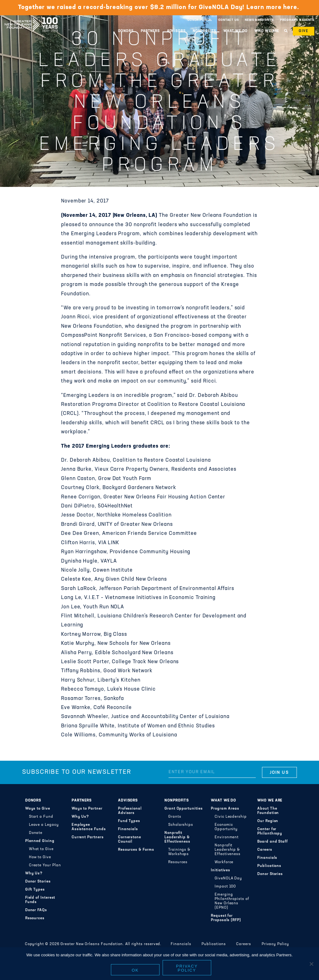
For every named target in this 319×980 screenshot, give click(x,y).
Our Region (268, 821)
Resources (35, 918)
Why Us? (34, 873)
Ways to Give (38, 809)
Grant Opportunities (184, 809)
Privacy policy (187, 968)
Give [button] (304, 31)
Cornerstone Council (130, 840)
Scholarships (181, 825)
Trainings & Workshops (179, 852)
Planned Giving (40, 841)
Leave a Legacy (44, 825)
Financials (128, 829)
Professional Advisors (130, 811)
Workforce (224, 862)
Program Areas (225, 809)
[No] (311, 964)
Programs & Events (297, 20)
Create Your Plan (45, 865)
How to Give (40, 857)
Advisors (176, 31)
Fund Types (129, 821)
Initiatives (221, 870)
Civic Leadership (231, 817)
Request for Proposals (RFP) (226, 918)
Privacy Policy (275, 944)
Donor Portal (200, 20)
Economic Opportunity (226, 827)
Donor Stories (38, 882)
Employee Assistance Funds (89, 827)
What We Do (236, 31)
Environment (227, 837)
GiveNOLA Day (228, 878)
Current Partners (88, 837)
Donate (36, 833)
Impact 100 (225, 887)
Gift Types (35, 890)
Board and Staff (273, 842)
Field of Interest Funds (40, 900)
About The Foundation (268, 811)
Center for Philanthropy (270, 831)
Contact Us (229, 20)
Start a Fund (41, 817)
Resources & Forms (136, 850)
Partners (150, 31)
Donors (126, 31)
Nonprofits (205, 31)
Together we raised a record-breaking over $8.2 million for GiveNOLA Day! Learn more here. (159, 7)
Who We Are (267, 31)
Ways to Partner (87, 809)
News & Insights (259, 20)
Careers (265, 850)
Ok (135, 970)
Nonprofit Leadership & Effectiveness (177, 837)
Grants (175, 817)
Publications (269, 866)
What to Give (41, 849)
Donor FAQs (36, 910)
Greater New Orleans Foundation (31, 18)
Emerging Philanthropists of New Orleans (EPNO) (232, 901)
